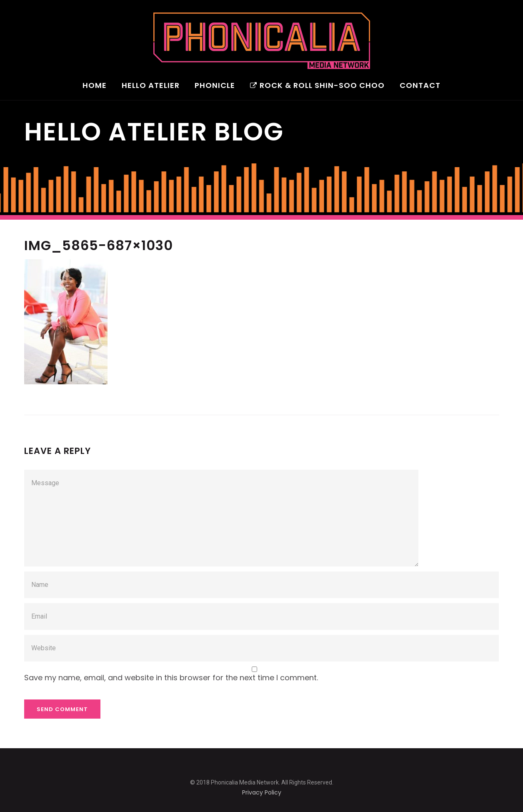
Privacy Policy (262, 792)
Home (95, 86)
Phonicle (215, 86)
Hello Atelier (151, 86)
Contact (420, 86)
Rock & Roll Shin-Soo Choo (317, 86)
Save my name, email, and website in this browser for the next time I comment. (171, 678)
